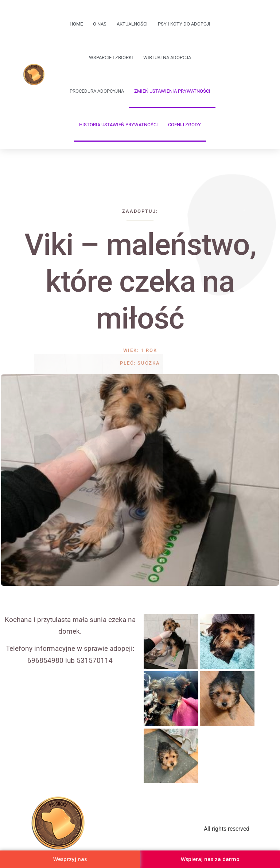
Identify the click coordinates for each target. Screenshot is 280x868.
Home (76, 24)
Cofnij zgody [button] (184, 125)
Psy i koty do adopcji (184, 24)
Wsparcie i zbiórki (111, 57)
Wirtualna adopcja (167, 57)
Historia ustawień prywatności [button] (118, 125)
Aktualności (132, 24)
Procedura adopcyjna (97, 91)
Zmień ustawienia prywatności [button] (172, 91)
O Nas (100, 24)
